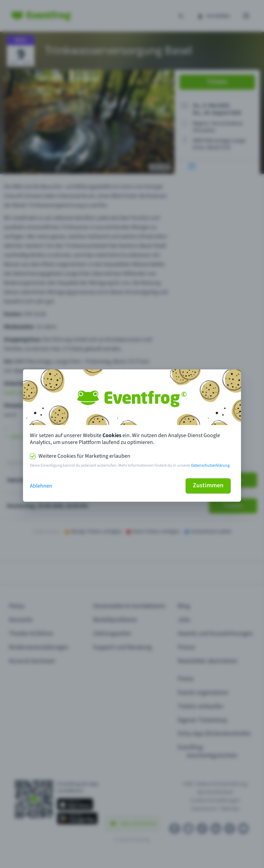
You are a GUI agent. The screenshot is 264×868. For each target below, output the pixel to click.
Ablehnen (41, 486)
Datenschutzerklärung (210, 465)
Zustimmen (208, 485)
